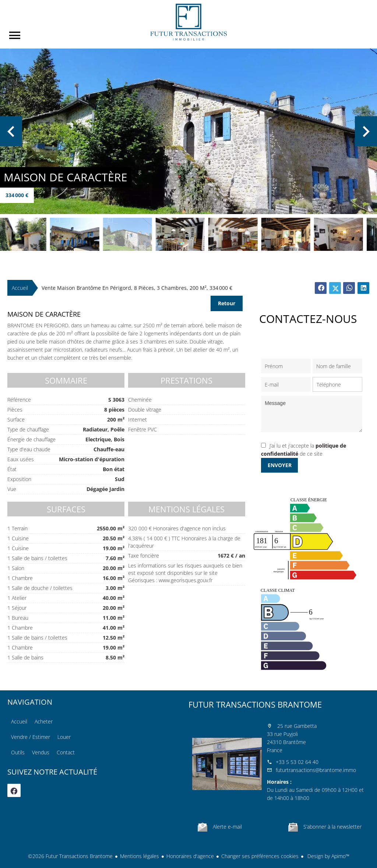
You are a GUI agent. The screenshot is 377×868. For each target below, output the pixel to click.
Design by (328, 856)
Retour (227, 303)
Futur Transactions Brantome (255, 704)
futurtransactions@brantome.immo (316, 770)
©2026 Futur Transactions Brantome (70, 856)
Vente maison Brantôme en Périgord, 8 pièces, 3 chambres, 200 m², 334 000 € (137, 288)
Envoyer (280, 465)
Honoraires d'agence (190, 856)
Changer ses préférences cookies (260, 856)
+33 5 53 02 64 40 (297, 762)
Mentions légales (140, 856)
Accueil (188, 22)
